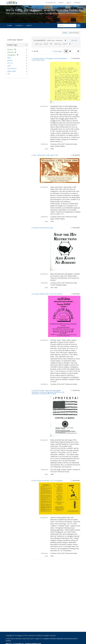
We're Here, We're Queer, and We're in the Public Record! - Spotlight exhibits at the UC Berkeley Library (12, 3)
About (29, 25)
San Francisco (12, 68)
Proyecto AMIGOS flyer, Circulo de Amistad (48, 294)
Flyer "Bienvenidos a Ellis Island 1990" (46, 155)
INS (9, 74)
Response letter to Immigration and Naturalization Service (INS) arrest (49, 59)
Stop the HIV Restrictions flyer (43, 228)
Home (10, 25)
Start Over (74, 40)
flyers (9, 58)
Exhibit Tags (12, 45)
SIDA (9, 66)
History (61, 3)
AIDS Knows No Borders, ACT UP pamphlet (48, 481)
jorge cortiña (12, 71)
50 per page (58, 51)
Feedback (77, 3)
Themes (19, 25)
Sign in (69, 3)
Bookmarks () (51, 3)
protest (10, 60)
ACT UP (10, 63)
